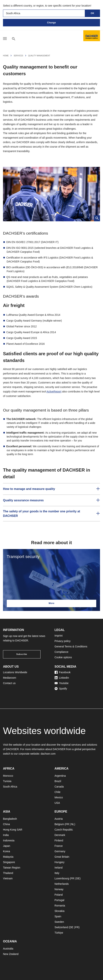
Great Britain (62, 857)
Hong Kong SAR (13, 830)
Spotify (61, 689)
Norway (59, 889)
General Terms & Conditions (71, 646)
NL (73, 824)
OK (93, 13)
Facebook (63, 672)
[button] (51, 489)
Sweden (59, 922)
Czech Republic (64, 830)
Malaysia (8, 857)
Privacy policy (63, 641)
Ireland (59, 868)
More (51, 603)
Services (18, 56)
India (6, 835)
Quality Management (39, 56)
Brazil (58, 781)
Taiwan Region (12, 868)
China (6, 824)
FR (67, 824)
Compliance (62, 652)
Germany (60, 851)
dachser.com (48, 754)
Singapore (9, 862)
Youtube (62, 683)
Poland (59, 895)
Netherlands (62, 884)
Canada (59, 787)
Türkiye (59, 933)
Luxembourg (62, 878)
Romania (60, 906)
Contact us (9, 683)
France (59, 846)
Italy (57, 873)
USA (57, 803)
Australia (8, 949)
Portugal (59, 900)
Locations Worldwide (15, 672)
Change (51, 23)
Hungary (60, 862)
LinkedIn (62, 678)
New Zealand (11, 954)
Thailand (8, 873)
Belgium (59, 824)
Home (6, 56)
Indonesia (9, 840)
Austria (59, 819)
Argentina (60, 776)
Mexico (59, 797)
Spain (58, 916)
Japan (7, 846)
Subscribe (22, 654)
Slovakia (60, 911)
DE (78, 878)
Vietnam (8, 878)
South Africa (10, 787)
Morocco (8, 776)
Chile (58, 792)
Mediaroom (10, 678)
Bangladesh (10, 819)
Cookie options (63, 657)
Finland (59, 840)
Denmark (60, 835)
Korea (6, 851)
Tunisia (7, 781)
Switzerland (61, 927)
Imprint (59, 636)
